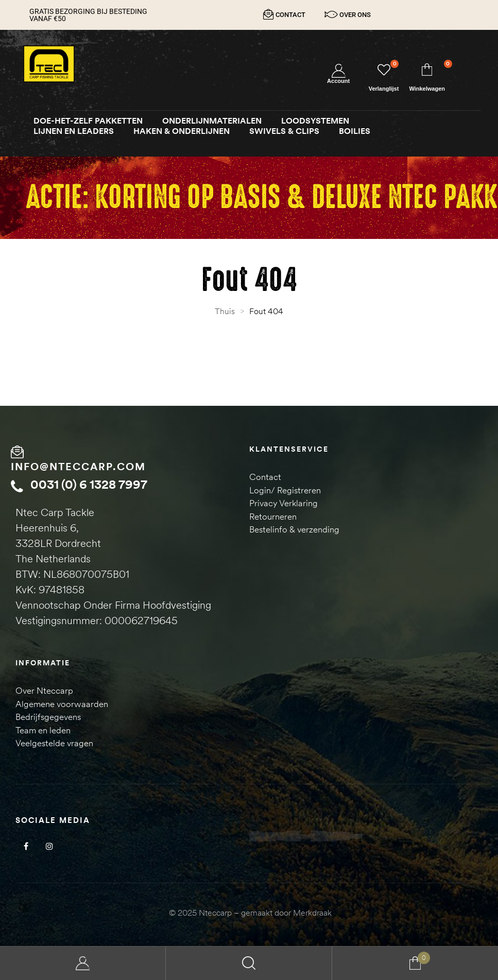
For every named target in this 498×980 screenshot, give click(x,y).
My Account (83, 963)
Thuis (225, 311)
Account (338, 81)
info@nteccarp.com (78, 466)
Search (249, 963)
